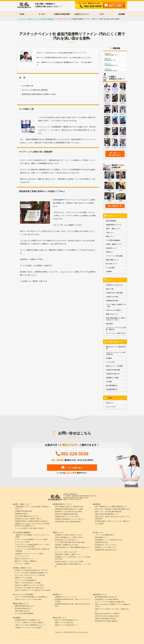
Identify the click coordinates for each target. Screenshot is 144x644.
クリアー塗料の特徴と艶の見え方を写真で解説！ (70, 543)
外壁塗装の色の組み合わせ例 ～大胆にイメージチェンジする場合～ (73, 601)
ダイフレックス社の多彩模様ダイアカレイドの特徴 (31, 540)
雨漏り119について (112, 314)
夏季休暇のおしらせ (115, 59)
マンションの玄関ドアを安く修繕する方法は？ (30, 528)
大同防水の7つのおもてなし (115, 285)
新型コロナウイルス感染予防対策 (116, 348)
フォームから (114, 5)
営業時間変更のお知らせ (115, 70)
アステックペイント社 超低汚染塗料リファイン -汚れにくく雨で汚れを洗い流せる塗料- (32, 546)
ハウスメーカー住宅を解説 (114, 256)
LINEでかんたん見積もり (114, 310)
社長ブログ (109, 403)
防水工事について (112, 264)
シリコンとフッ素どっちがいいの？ (66, 552)
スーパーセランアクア (22, 556)
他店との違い (110, 289)
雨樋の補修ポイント (101, 538)
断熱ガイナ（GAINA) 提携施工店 (26, 561)
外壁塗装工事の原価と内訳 (23, 511)
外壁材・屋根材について (114, 244)
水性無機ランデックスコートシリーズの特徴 (29, 554)
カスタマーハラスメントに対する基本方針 (116, 353)
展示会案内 (109, 324)
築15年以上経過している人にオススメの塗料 (69, 562)
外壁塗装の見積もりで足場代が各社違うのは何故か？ (32, 521)
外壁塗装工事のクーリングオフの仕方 (67, 517)
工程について (110, 232)
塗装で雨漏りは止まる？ (23, 611)
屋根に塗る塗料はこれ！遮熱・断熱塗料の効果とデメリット (72, 549)
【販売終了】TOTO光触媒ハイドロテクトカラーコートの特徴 (32, 536)
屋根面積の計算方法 (21, 514)
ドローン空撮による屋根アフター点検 (116, 305)
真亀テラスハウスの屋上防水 (64, 623)
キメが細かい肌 (27, 86)
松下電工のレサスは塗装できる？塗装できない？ (30, 588)
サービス (42, 14)
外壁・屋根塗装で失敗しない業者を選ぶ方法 (69, 507)
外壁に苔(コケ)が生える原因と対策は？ (107, 616)
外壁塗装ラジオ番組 (112, 378)
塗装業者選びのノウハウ (114, 225)
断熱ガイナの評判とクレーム (24, 559)
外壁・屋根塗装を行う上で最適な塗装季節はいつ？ (111, 507)
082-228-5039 (90, 6)
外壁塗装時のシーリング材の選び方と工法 (108, 540)
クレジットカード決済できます (116, 333)
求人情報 (109, 382)
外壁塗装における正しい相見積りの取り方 (28, 519)
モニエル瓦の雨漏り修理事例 (24, 614)
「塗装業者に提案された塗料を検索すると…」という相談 (72, 565)
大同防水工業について (115, 342)
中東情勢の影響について (115, 54)
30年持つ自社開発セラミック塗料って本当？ (69, 538)
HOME (22, 14)
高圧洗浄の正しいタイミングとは (105, 545)
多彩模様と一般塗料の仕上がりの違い (67, 545)
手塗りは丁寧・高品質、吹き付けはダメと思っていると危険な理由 (112, 518)
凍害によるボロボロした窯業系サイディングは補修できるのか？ (112, 606)
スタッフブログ (111, 407)
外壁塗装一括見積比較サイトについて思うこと (70, 519)
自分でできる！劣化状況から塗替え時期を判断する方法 (112, 509)
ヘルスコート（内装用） (23, 564)
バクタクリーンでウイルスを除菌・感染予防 (116, 328)
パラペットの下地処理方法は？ (105, 535)
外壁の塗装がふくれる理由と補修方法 (107, 600)
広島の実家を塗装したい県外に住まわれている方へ (116, 319)
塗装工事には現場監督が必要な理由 (66, 514)
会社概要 (122, 14)
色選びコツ (109, 252)
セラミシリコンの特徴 (22, 542)
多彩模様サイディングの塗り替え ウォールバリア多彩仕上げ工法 (72, 558)
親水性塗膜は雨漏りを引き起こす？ (106, 597)
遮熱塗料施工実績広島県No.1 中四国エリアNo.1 (39, 95)
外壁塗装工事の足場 (101, 543)
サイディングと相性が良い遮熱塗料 (35, 90)
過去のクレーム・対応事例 (114, 366)
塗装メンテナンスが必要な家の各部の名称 (108, 512)
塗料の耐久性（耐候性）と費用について (68, 555)
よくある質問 (110, 268)
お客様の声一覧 (115, 206)
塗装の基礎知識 (111, 221)
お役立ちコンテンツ (82, 14)
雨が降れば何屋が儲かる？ (23, 609)
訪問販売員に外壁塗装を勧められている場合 (69, 509)
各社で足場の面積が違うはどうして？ (27, 516)
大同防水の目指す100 (113, 374)
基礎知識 (97, 504)
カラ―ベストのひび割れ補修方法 (25, 580)
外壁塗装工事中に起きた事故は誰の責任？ (68, 522)
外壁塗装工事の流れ (112, 301)
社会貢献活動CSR (112, 389)
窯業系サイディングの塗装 (23, 578)
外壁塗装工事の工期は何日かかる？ (106, 550)
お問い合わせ (115, 154)
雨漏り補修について (112, 260)
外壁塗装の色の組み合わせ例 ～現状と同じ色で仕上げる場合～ (73, 605)
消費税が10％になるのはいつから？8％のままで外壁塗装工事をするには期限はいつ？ (32, 525)
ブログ (102, 14)
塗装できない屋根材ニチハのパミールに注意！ (30, 585)
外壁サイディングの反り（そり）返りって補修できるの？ (112, 610)
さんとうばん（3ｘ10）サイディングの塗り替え (30, 575)
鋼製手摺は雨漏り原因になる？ (25, 606)
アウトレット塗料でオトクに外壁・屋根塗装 (29, 623)
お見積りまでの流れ (112, 297)
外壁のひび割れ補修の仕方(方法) (105, 619)
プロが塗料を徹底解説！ (114, 240)
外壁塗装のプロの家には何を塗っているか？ (69, 535)
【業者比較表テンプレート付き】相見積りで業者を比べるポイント (32, 508)
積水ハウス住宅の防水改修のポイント (67, 620)
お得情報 (109, 271)
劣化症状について (112, 248)
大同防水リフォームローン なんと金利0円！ (29, 628)
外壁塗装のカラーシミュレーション (66, 597)
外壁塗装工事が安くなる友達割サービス (28, 620)
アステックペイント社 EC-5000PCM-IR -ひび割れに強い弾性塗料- (32, 550)
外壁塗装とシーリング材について (105, 548)
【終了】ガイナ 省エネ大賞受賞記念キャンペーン (31, 625)
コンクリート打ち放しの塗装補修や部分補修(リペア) (32, 573)
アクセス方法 (110, 362)
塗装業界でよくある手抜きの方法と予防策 (68, 512)
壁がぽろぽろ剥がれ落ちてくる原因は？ (108, 614)
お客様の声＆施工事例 (113, 370)
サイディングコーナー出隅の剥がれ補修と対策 (110, 602)
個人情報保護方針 (112, 385)
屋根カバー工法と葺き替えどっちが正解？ (28, 583)
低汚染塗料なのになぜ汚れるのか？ (66, 540)
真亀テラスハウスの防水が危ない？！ (67, 625)
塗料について (110, 236)
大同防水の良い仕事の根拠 (114, 293)
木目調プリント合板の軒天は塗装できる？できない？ (32, 570)
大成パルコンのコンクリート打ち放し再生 (28, 600)
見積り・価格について (113, 229)
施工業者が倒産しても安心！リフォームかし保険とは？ (112, 521)
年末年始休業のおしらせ (115, 65)
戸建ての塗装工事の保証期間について (107, 514)
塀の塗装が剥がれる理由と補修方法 (106, 621)
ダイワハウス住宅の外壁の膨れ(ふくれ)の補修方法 (31, 597)
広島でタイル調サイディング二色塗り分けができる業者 (32, 590)
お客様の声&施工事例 (62, 14)
